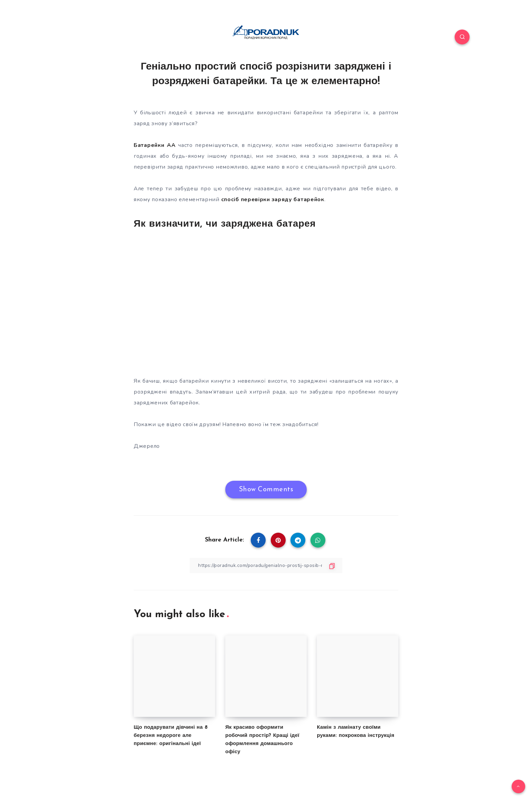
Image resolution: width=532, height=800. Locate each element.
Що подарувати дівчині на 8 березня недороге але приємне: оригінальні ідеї (171, 736)
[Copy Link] (266, 565)
